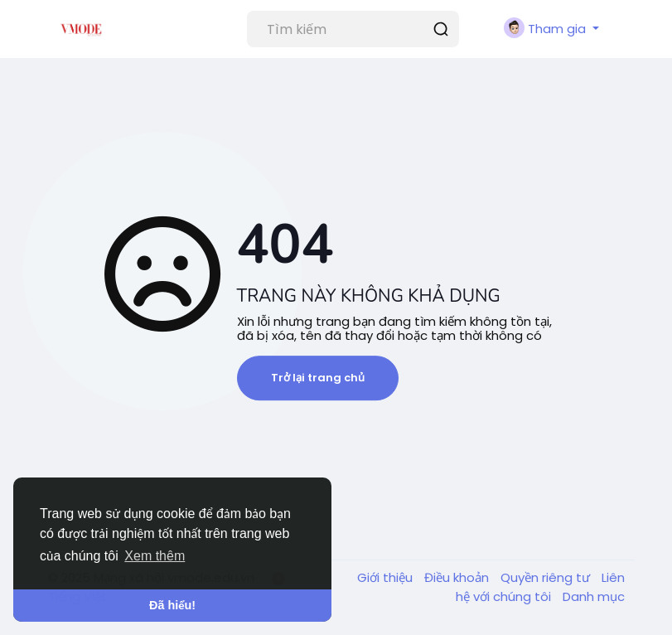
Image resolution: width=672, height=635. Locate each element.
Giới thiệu (387, 577)
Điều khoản (458, 577)
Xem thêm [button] (155, 556)
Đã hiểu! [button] (172, 605)
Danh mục (594, 596)
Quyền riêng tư (547, 577)
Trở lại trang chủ (318, 378)
